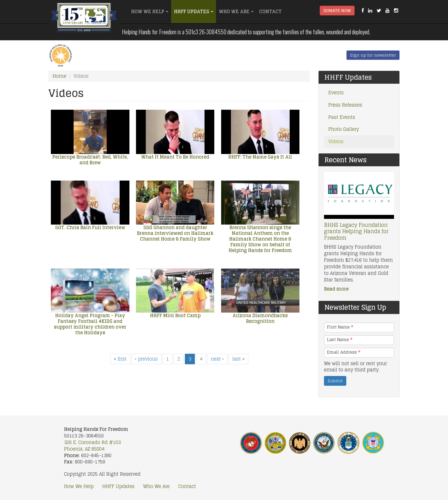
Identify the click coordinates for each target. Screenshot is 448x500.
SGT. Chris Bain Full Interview (90, 227)
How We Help (150, 11)
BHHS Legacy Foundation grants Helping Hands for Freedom (356, 231)
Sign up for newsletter (373, 55)
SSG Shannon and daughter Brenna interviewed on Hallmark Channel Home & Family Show (175, 233)
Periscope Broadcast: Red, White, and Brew (90, 160)
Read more (336, 289)
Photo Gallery (344, 129)
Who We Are (236, 11)
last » (238, 359)
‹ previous (146, 359)
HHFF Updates (194, 11)
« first (120, 359)
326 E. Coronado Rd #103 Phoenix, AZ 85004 (92, 446)
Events (336, 93)
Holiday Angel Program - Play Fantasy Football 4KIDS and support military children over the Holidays (90, 324)
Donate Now (337, 10)
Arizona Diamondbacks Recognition (260, 318)
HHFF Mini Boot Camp (175, 315)
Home (59, 76)
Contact (270, 11)
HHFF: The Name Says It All (260, 157)
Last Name (340, 340)
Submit (335, 381)
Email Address (344, 352)
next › (217, 359)
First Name (340, 327)
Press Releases (345, 105)
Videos (336, 141)
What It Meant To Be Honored (175, 157)
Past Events (342, 117)
